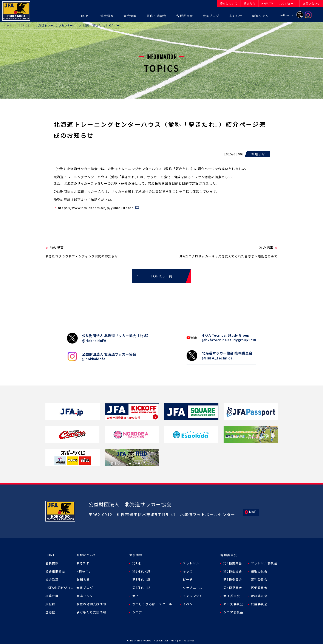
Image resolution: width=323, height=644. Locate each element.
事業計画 (52, 596)
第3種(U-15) (142, 579)
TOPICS (24, 25)
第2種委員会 (233, 571)
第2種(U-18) (142, 571)
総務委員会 (259, 604)
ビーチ (188, 579)
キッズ (188, 571)
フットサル (191, 563)
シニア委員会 (233, 612)
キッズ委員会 (233, 604)
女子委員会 (232, 596)
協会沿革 (52, 579)
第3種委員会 (233, 579)
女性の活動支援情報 (91, 604)
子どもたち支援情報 (91, 612)
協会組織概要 (55, 571)
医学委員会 (259, 588)
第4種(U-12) (142, 588)
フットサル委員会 (264, 563)
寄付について (86, 555)
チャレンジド (193, 596)
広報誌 (50, 604)
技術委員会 (259, 571)
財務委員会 (259, 596)
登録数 (50, 612)
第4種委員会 (233, 588)
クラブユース (192, 588)
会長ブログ (85, 588)
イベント (189, 604)
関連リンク (85, 596)
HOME (50, 555)
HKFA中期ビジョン (60, 588)
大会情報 (136, 555)
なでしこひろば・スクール (152, 604)
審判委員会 (259, 579)
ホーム (8, 25)
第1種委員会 (233, 563)
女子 (136, 596)
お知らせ (83, 579)
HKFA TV (83, 571)
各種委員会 (229, 555)
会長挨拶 (52, 563)
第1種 (137, 563)
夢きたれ (83, 563)
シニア (137, 612)
